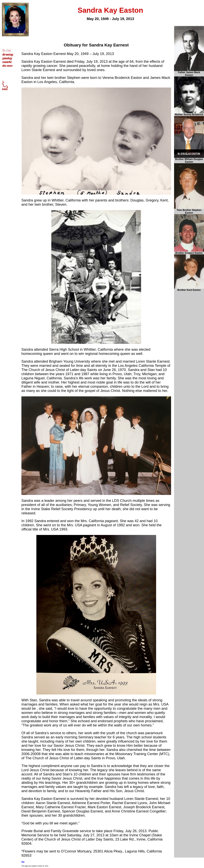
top (23, 862)
